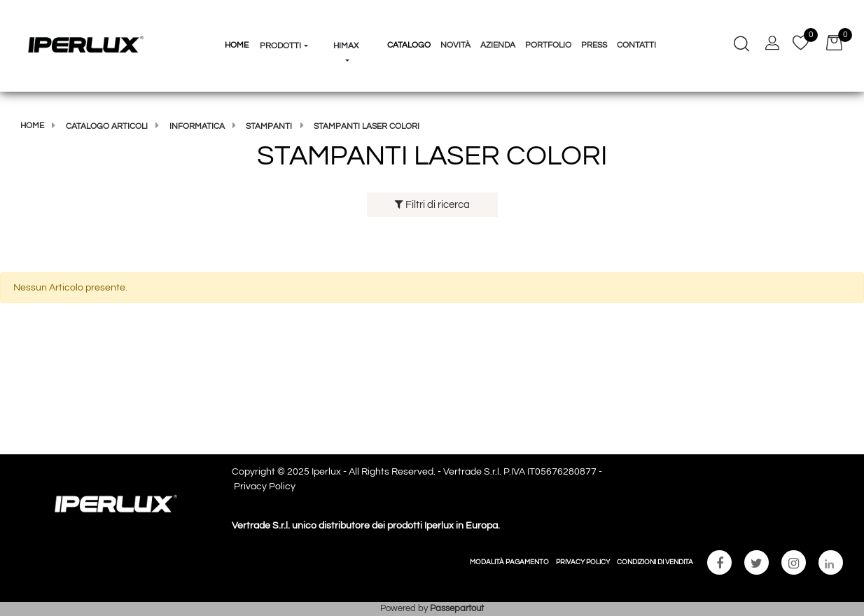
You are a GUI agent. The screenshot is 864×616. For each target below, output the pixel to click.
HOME (237, 45)
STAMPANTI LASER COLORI (367, 126)
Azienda (498, 45)
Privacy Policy (265, 486)
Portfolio (548, 45)
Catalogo (409, 45)
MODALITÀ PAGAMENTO (509, 562)
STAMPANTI (269, 126)
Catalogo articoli (107, 126)
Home (32, 126)
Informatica (197, 126)
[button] (285, 20)
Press (594, 45)
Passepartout (457, 608)
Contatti (636, 45)
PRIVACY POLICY (583, 562)
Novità (455, 45)
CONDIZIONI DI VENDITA (655, 562)
